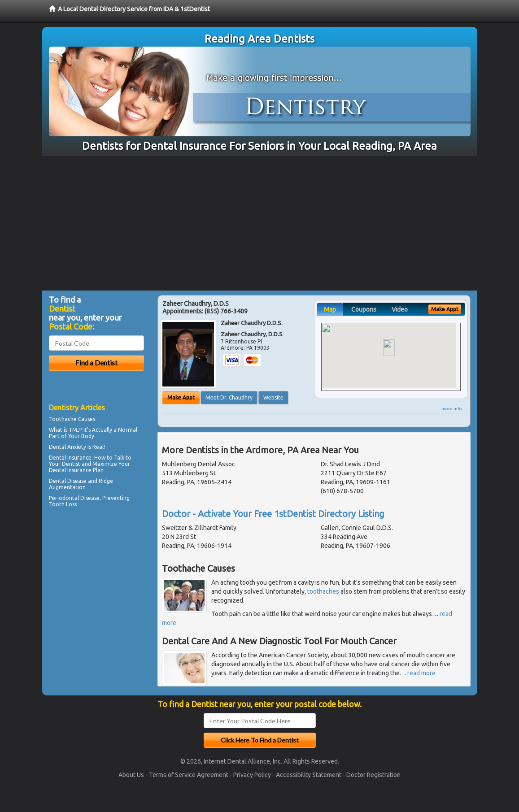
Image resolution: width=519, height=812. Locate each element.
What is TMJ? (65, 430)
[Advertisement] (259, 223)
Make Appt (181, 397)
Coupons (364, 309)
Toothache (63, 419)
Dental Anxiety (68, 447)
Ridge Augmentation (81, 484)
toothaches (323, 591)
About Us (131, 775)
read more (421, 673)
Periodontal (64, 498)
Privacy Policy (252, 775)
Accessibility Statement (309, 775)
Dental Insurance (70, 458)
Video (400, 309)
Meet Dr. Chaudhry (229, 397)
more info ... (454, 409)
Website (273, 397)
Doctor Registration (373, 775)
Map (330, 309)
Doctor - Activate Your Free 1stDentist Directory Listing (273, 514)
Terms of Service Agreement (189, 775)
